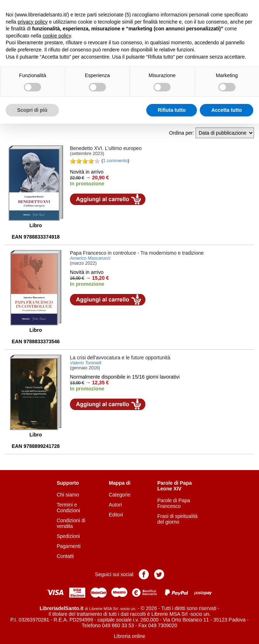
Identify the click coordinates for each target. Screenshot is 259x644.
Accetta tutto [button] (227, 110)
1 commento (115, 161)
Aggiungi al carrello (108, 199)
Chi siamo (68, 495)
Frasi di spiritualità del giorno (177, 519)
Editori (116, 515)
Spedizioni (68, 536)
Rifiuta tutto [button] (172, 110)
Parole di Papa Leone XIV (174, 486)
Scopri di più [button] (32, 110)
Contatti (65, 556)
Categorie (120, 495)
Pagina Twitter (159, 574)
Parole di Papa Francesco (174, 503)
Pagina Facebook (144, 574)
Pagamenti (69, 546)
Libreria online (129, 636)
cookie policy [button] (57, 36)
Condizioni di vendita (71, 523)
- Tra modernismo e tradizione (137, 253)
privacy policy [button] (32, 22)
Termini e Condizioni (68, 508)
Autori (115, 505)
